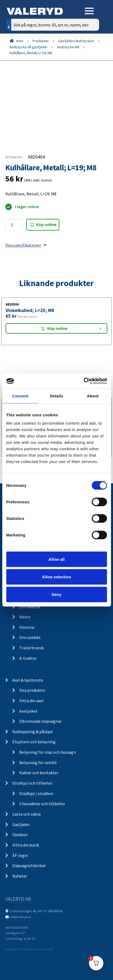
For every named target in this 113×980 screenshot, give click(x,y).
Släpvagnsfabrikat (29, 866)
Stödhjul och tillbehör (32, 783)
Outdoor (20, 835)
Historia (27, 627)
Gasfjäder (21, 824)
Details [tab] (57, 396)
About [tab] (93, 396)
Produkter (41, 41)
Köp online (46, 224)
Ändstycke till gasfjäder (29, 47)
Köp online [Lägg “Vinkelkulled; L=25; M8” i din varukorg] (57, 328)
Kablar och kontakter (39, 773)
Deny (56, 594)
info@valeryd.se (20, 917)
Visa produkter (32, 690)
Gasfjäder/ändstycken (76, 41)
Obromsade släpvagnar (40, 721)
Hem (20, 41)
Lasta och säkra (26, 814)
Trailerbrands (32, 648)
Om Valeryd (30, 607)
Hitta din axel (32, 701)
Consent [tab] (20, 396)
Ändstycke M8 (68, 47)
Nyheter (20, 876)
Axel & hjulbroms (28, 680)
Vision (25, 617)
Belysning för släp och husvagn (48, 752)
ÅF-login (20, 855)
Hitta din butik (26, 845)
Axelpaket (28, 711)
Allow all (56, 559)
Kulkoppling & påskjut (33, 732)
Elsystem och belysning (34, 742)
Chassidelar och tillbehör (42, 804)
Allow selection (56, 577)
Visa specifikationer (26, 245)
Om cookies (30, 637)
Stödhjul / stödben (36, 793)
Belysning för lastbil (38, 762)
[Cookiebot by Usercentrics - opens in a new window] (83, 381)
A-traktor (28, 658)
